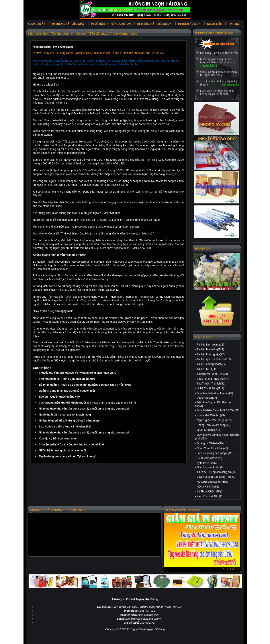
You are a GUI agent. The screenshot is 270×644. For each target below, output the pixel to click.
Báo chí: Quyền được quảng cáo (59, 397)
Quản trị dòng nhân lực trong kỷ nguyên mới (67, 391)
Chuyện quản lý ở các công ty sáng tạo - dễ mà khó (71, 445)
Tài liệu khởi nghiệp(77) (211, 354)
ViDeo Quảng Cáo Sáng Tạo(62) (216, 477)
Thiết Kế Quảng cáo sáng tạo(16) (217, 472)
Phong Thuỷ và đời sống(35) (214, 425)
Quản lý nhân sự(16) (209, 430)
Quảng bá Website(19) (210, 443)
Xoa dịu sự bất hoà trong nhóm (59, 439)
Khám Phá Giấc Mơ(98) (211, 415)
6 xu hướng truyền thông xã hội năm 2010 (65, 427)
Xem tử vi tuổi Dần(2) (210, 496)
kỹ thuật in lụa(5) (207, 463)
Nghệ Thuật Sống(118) (210, 388)
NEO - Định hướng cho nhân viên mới (63, 451)
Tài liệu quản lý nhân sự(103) (214, 359)
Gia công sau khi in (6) (210, 467)
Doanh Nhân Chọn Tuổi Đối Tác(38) (218, 410)
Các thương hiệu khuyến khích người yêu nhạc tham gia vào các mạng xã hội (88, 403)
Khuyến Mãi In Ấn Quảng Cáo (182, 510)
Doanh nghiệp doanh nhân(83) (215, 393)
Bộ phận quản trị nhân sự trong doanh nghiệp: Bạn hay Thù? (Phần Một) (85, 385)
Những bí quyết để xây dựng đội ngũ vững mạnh (70, 421)
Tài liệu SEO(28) (207, 369)
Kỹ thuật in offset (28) (209, 458)
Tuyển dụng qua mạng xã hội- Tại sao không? (68, 457)
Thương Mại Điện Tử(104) (212, 374)
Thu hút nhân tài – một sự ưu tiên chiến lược (67, 379)
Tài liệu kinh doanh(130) (211, 345)
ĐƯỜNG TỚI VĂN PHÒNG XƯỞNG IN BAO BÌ (58, 510)
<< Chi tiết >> (231, 569)
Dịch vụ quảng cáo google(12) (215, 453)
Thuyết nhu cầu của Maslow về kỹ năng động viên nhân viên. (77, 373)
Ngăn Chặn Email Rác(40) (212, 448)
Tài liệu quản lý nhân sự (68, 33)
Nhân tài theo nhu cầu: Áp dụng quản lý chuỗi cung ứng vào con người (84, 409)
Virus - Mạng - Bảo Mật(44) (213, 379)
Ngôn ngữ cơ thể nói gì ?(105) (215, 420)
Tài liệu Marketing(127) (210, 349)
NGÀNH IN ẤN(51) (208, 487)
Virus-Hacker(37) (207, 398)
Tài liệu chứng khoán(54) (212, 364)
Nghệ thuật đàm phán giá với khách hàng (65, 415)
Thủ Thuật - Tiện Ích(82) (211, 384)
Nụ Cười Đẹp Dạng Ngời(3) (213, 482)
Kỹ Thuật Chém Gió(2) (210, 492)
